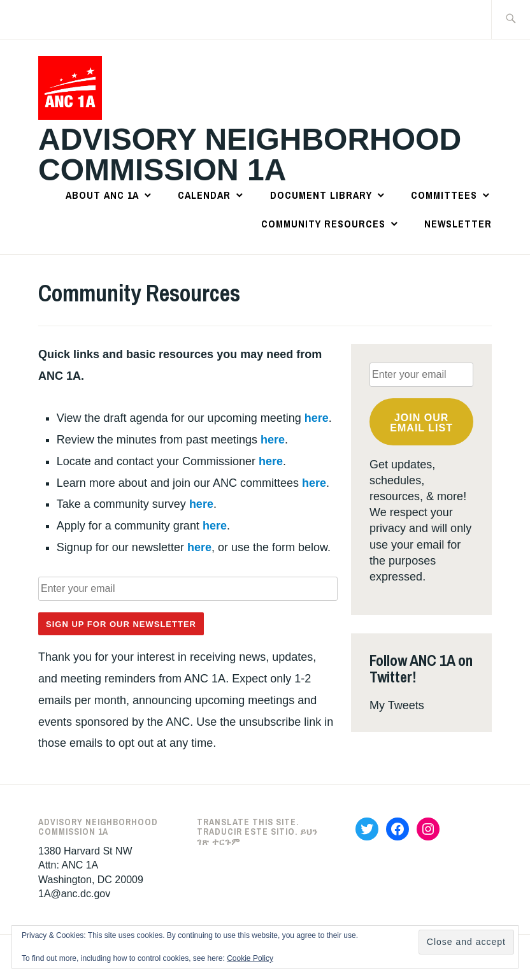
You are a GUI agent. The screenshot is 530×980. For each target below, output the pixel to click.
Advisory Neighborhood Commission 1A (250, 155)
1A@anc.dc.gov (74, 894)
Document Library (321, 195)
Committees (444, 195)
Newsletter (458, 224)
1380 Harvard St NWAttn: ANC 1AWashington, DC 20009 (91, 865)
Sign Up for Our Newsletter (121, 624)
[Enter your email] (188, 589)
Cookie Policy (250, 958)
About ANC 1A (102, 195)
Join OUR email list (421, 423)
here (317, 418)
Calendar (204, 195)
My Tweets (397, 705)
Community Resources (323, 224)
